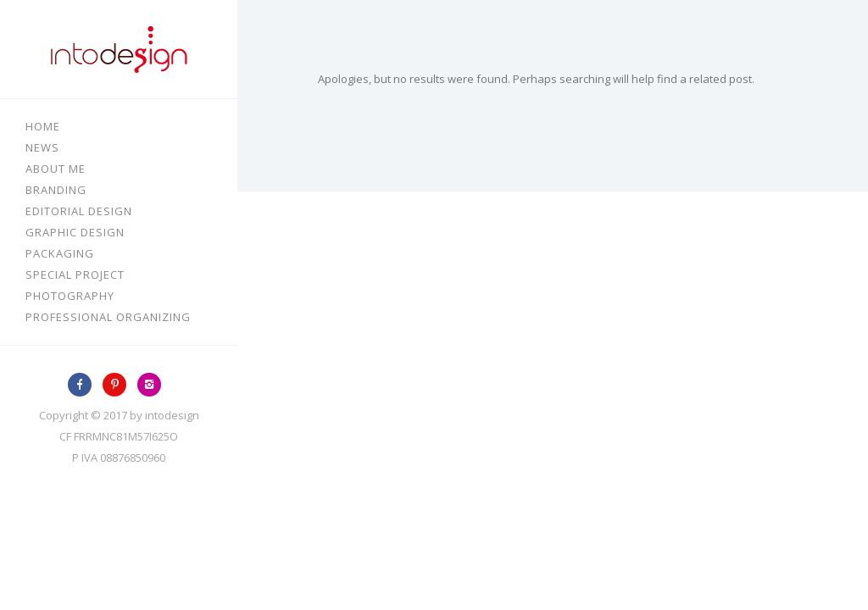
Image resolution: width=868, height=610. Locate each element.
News (42, 147)
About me (56, 169)
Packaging (60, 253)
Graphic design (75, 232)
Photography (70, 296)
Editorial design (79, 211)
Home (43, 126)
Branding (56, 190)
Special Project (75, 274)
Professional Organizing (108, 317)
